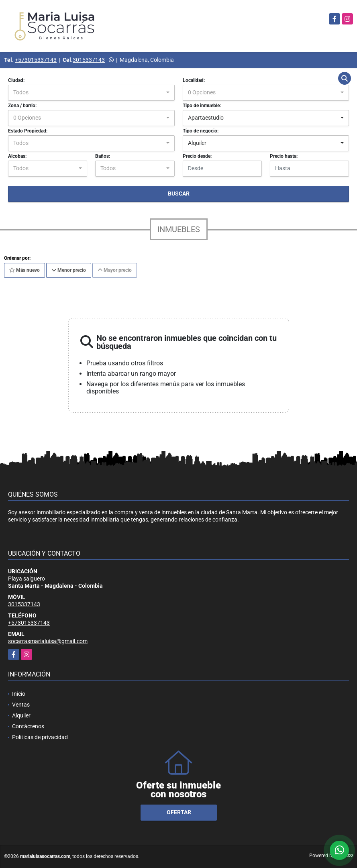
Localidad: (194, 80)
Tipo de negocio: (201, 131)
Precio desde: (197, 156)
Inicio (19, 694)
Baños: (103, 156)
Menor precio (69, 270)
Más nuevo (24, 270)
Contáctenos (28, 726)
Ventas (21, 705)
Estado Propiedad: (28, 131)
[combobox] (91, 93)
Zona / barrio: (22, 106)
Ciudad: (16, 80)
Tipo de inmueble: (202, 106)
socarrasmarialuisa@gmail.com (48, 641)
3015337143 (89, 60)
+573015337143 (36, 60)
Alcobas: (17, 156)
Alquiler (21, 715)
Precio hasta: (284, 156)
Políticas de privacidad (40, 737)
